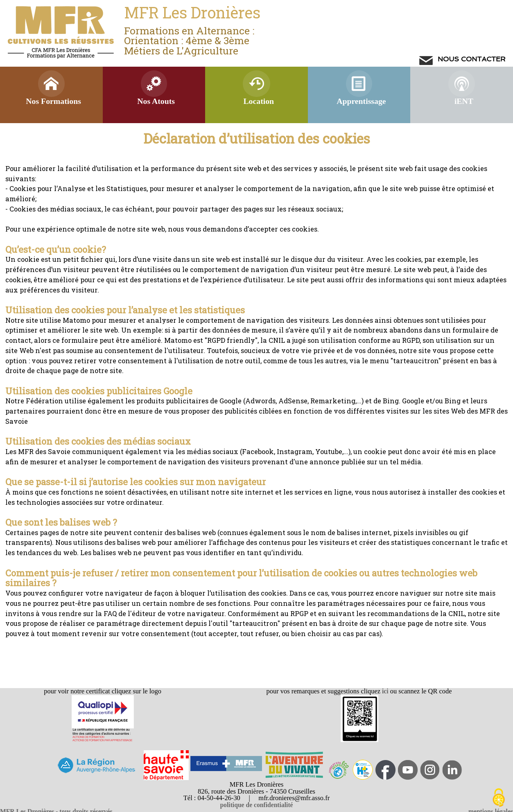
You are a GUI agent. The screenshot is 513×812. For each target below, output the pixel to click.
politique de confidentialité (256, 805)
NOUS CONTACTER (470, 59)
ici (384, 691)
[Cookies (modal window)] (499, 798)
